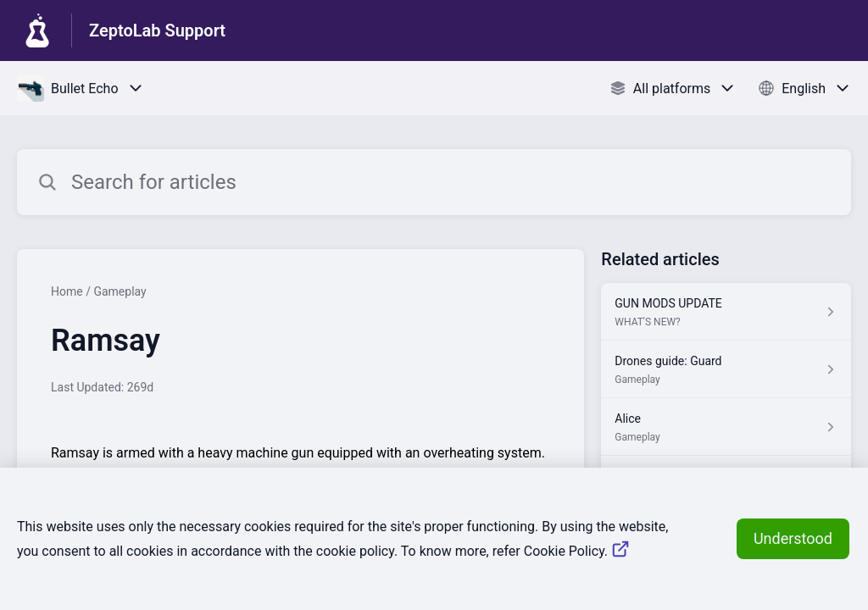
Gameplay (120, 291)
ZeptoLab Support (157, 30)
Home (67, 291)
